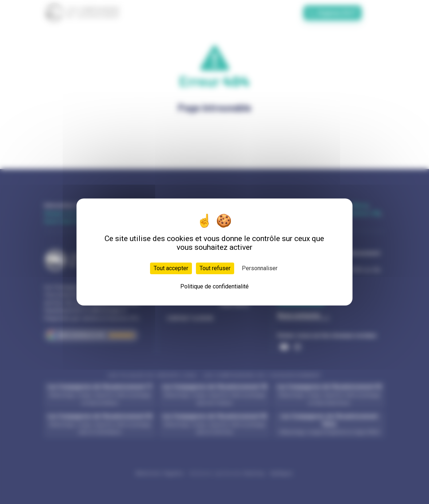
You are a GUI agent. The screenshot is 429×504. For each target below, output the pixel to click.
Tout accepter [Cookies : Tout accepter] (171, 268)
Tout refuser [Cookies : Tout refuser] (215, 268)
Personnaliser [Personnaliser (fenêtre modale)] (260, 268)
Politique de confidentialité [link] (214, 286)
